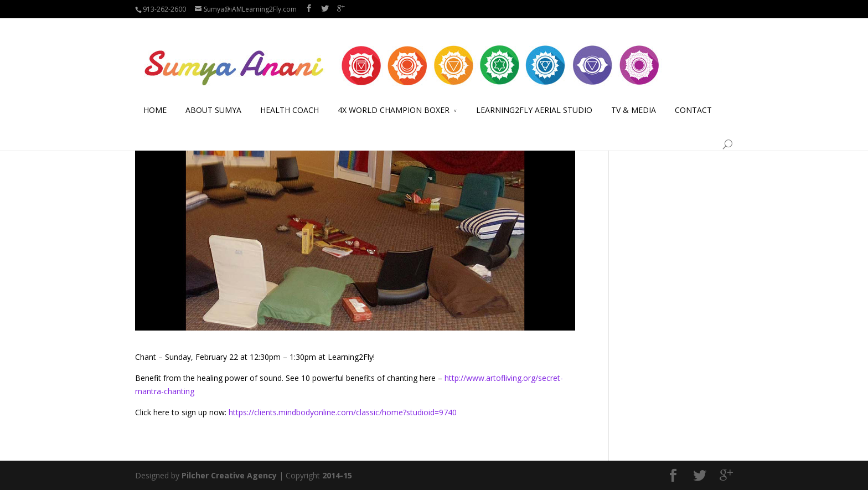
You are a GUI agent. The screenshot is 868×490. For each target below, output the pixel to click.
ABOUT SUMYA (213, 97)
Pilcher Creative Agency (229, 475)
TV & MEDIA (634, 97)
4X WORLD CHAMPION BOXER (394, 97)
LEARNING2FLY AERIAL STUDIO (534, 97)
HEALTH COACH (290, 97)
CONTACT (693, 97)
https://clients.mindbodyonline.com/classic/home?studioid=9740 (343, 412)
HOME (155, 97)
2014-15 (337, 475)
